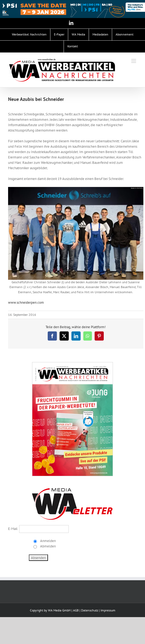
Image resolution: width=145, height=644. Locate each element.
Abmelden (48, 546)
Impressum (108, 610)
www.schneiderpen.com (26, 302)
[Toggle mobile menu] (134, 61)
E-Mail (13, 529)
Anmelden (48, 541)
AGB (76, 610)
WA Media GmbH (59, 610)
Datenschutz (90, 610)
